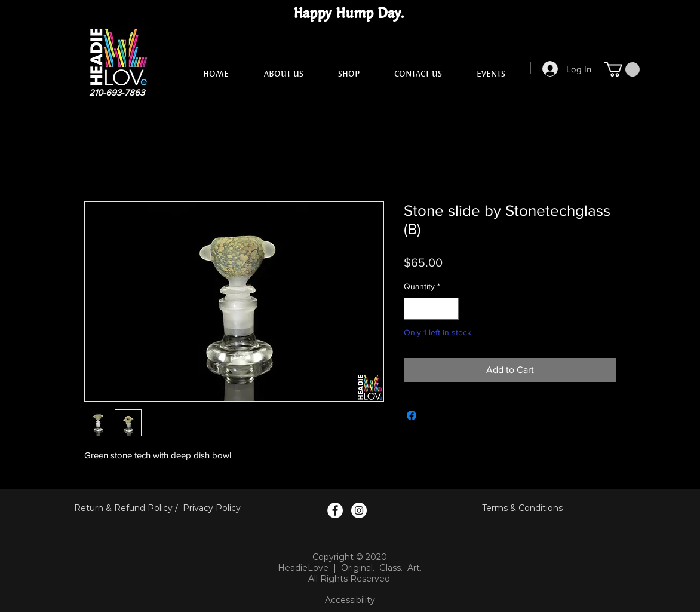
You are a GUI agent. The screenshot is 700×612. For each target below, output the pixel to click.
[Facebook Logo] (335, 510)
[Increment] (449, 309)
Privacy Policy (212, 508)
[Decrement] (413, 309)
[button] (622, 69)
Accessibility (350, 600)
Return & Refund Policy (123, 508)
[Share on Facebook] (412, 415)
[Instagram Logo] (359, 510)
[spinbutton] (431, 309)
